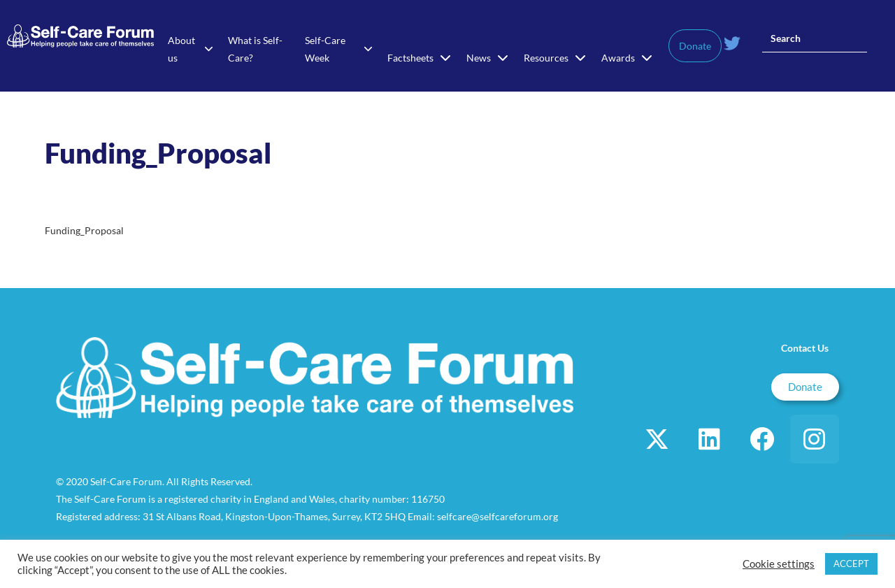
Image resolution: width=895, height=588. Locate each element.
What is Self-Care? (255, 49)
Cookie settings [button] (779, 564)
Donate (695, 46)
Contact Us (805, 348)
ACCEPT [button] (851, 564)
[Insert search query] (815, 38)
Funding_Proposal (84, 230)
